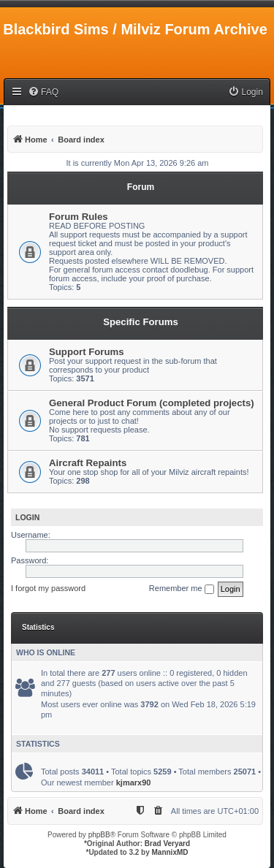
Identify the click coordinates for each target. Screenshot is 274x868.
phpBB (99, 835)
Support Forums (87, 352)
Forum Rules (79, 217)
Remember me (182, 589)
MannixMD (170, 852)
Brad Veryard (167, 844)
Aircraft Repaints (88, 463)
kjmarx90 (134, 783)
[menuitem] (43, 92)
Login (27, 517)
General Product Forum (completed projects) (152, 403)
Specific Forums (141, 322)
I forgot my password (48, 588)
